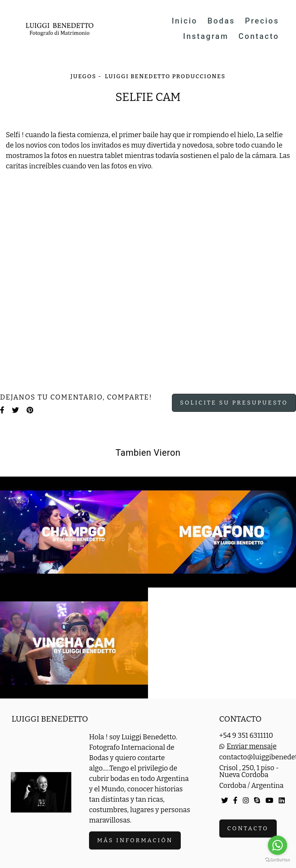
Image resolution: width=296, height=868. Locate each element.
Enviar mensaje (251, 746)
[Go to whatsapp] (277, 845)
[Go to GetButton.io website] (277, 860)
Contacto (259, 36)
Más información (135, 840)
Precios (262, 21)
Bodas (221, 21)
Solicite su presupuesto (234, 403)
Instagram (206, 36)
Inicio (184, 21)
